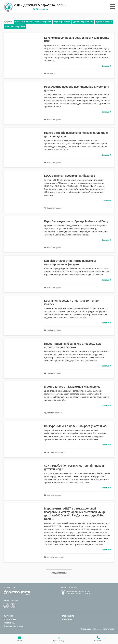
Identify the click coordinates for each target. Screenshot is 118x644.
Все (17, 22)
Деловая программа (83, 22)
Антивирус (27, 22)
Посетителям (10, 619)
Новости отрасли (43, 22)
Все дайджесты (59, 573)
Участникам (9, 623)
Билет (20, 639)
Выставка (8, 616)
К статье (106, 66)
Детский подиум (104, 22)
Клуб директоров (62, 22)
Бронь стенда (59, 639)
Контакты (98, 639)
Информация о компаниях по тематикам (97, 629)
